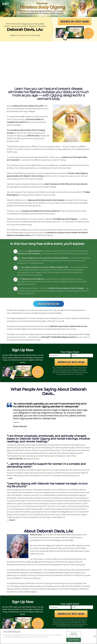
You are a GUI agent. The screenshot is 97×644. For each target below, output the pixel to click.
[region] (48, 636)
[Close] (95, 636)
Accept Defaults (74, 640)
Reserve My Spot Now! (71, 362)
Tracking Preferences (74, 634)
